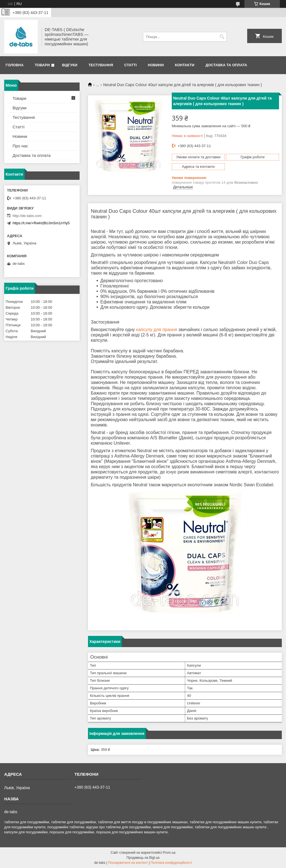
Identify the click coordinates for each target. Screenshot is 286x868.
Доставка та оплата (226, 65)
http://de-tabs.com (27, 216)
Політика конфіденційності (171, 863)
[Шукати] (222, 37)
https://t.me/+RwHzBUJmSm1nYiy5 (41, 223)
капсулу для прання (157, 330)
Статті (130, 65)
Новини (156, 65)
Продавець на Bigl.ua (143, 858)
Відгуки (70, 65)
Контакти (185, 65)
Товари (42, 65)
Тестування (101, 65)
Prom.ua (169, 853)
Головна (15, 65)
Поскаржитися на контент (128, 863)
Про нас (20, 146)
